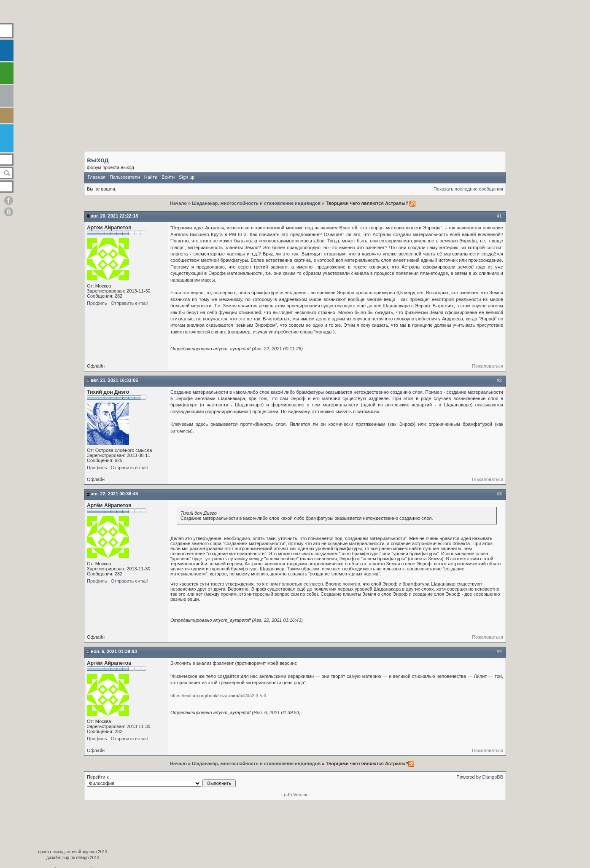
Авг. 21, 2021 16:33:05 (114, 380)
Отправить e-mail (129, 303)
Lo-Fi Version (295, 795)
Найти (151, 177)
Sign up (187, 177)
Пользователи (125, 177)
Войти (168, 177)
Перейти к (161, 781)
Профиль (97, 303)
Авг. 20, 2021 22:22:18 (114, 216)
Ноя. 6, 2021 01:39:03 (114, 651)
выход (98, 160)
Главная (97, 177)
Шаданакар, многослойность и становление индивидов (256, 203)
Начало (179, 203)
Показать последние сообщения (468, 189)
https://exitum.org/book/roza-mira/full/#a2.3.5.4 (218, 696)
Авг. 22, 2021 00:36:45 (114, 494)
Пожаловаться (488, 366)
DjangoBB (493, 777)
